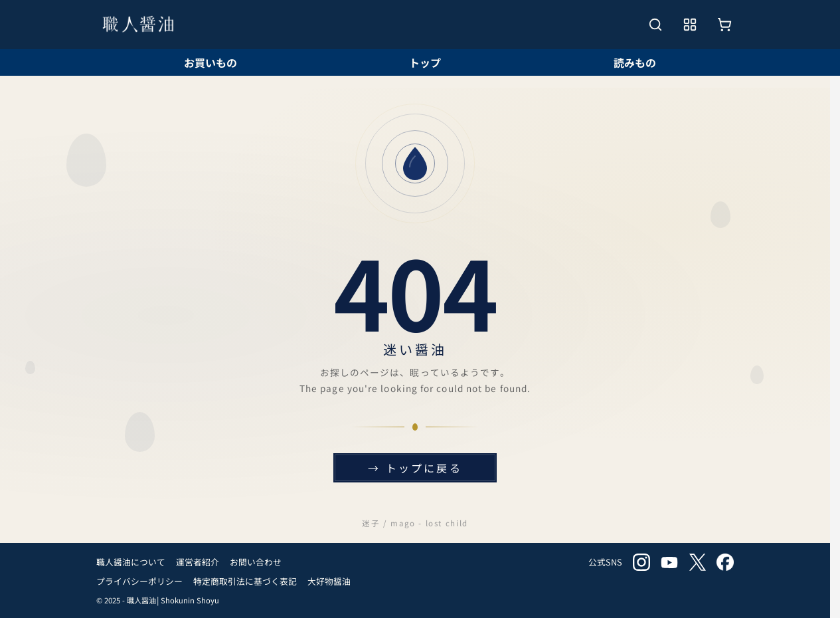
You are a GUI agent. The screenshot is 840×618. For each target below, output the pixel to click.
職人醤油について (131, 562)
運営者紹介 (198, 562)
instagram (641, 562)
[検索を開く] (655, 25)
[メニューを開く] (690, 25)
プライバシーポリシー (139, 581)
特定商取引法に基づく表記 (245, 581)
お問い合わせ (256, 562)
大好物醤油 (329, 581)
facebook (725, 562)
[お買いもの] (724, 25)
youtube (669, 562)
